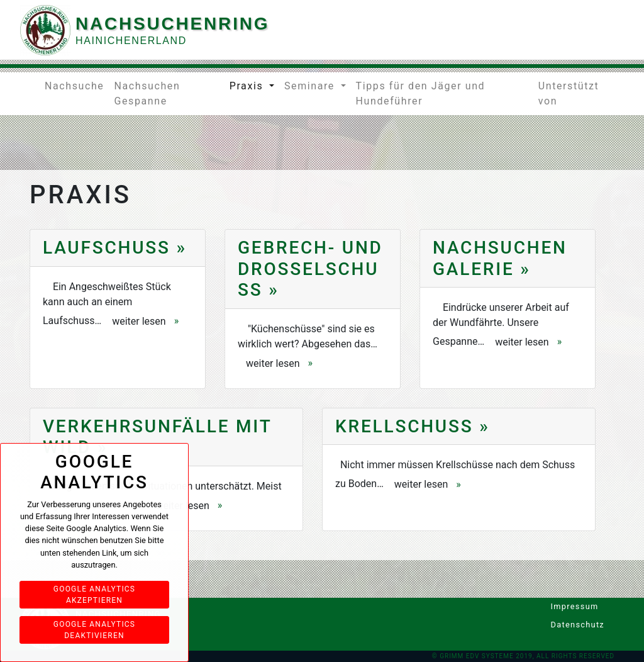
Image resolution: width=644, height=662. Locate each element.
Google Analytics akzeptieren (94, 595)
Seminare (311, 86)
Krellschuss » (413, 426)
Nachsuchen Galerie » (500, 258)
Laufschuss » (115, 248)
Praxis (248, 86)
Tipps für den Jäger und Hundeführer (421, 93)
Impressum (556, 606)
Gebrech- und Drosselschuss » (310, 269)
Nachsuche (74, 86)
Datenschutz (556, 625)
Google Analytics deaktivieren (94, 630)
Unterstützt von (569, 93)
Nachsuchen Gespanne (147, 93)
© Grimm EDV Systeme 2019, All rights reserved (523, 656)
